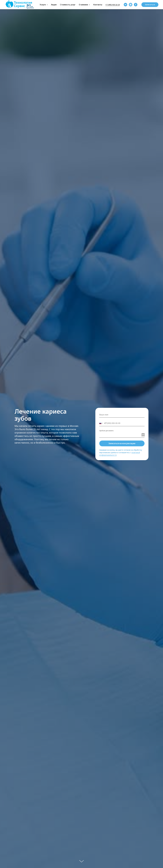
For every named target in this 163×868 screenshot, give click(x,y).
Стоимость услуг (68, 5)
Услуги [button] (43, 5)
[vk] (125, 5)
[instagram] (131, 5)
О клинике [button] (84, 5)
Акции (54, 5)
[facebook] (136, 5)
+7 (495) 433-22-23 (113, 5)
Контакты (98, 5)
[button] (150, 5)
